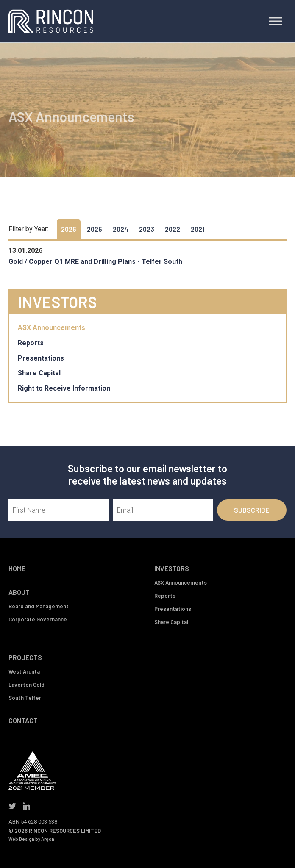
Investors (172, 568)
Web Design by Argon (31, 839)
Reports (31, 343)
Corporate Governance (38, 619)
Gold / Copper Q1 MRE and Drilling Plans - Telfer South (95, 262)
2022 (173, 229)
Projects (25, 657)
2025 (95, 229)
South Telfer (25, 698)
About (19, 592)
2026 (69, 229)
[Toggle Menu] (276, 21)
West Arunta (24, 671)
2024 (121, 229)
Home (17, 568)
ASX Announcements (51, 328)
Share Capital (39, 373)
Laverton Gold (26, 685)
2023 (147, 229)
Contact (23, 720)
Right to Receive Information (64, 388)
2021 (198, 229)
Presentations (41, 358)
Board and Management (39, 606)
